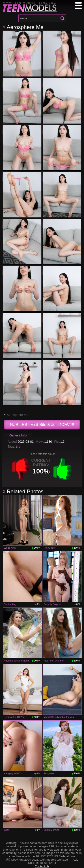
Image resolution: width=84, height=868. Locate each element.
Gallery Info (18, 435)
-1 (21, 469)
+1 (62, 469)
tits (18, 446)
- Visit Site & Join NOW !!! (42, 425)
